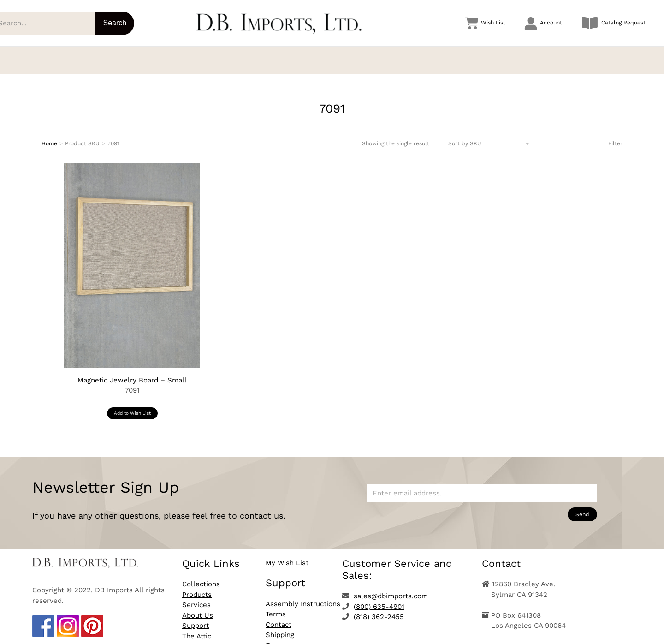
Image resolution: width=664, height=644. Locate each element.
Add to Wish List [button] (132, 407)
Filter (615, 137)
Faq (271, 639)
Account (551, 23)
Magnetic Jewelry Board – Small (132, 374)
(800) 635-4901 (379, 600)
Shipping (280, 628)
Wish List (493, 23)
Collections (201, 578)
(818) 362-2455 (379, 610)
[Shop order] (489, 137)
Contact (279, 618)
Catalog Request (623, 23)
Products (197, 588)
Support (196, 619)
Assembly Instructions (303, 597)
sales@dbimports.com (391, 590)
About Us (198, 609)
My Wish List (287, 556)
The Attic (197, 630)
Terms (276, 608)
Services (196, 598)
